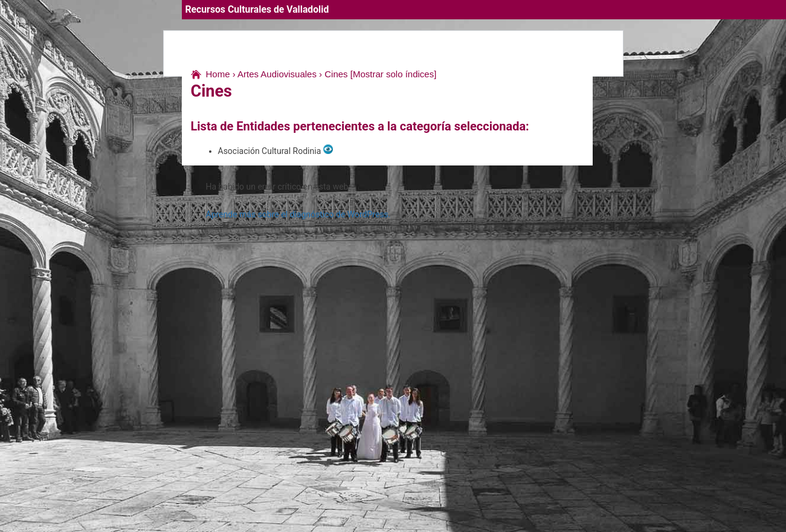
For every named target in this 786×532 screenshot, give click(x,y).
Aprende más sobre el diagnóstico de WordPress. (298, 214)
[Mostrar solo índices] (394, 74)
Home (218, 74)
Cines (336, 74)
